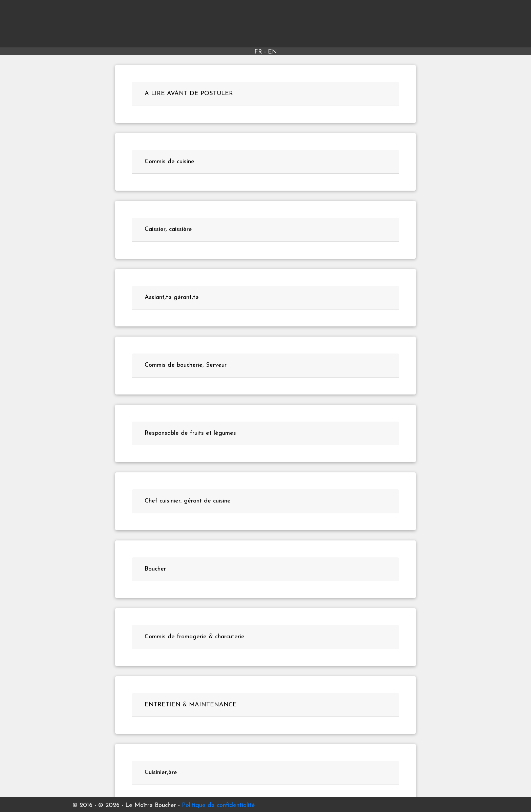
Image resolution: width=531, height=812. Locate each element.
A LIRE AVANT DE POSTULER (189, 94)
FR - (261, 52)
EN (272, 52)
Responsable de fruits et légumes (190, 433)
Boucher (155, 569)
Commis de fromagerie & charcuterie (195, 637)
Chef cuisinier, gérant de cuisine (188, 501)
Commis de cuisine (169, 162)
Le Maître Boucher (266, 25)
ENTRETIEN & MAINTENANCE (191, 705)
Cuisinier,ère (161, 773)
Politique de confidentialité (218, 805)
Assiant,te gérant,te (172, 297)
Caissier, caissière (168, 229)
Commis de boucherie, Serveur (186, 365)
